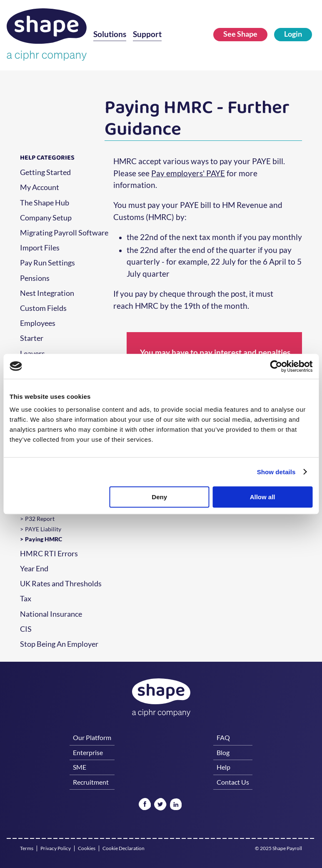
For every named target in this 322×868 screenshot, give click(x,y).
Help (223, 767)
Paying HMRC (44, 539)
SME (80, 767)
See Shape (240, 34)
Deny (159, 497)
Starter (32, 338)
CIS (26, 629)
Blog (223, 752)
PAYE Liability (43, 529)
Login (293, 34)
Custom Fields (43, 308)
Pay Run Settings (47, 263)
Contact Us (233, 782)
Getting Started (45, 173)
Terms (27, 848)
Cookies (87, 848)
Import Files (40, 248)
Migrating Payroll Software (64, 233)
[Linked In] (176, 805)
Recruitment (91, 782)
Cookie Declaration (124, 848)
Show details (276, 472)
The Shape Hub (45, 203)
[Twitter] (160, 805)
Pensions (35, 278)
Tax (26, 599)
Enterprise (88, 752)
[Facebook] (145, 805)
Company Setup (46, 218)
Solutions (110, 34)
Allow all (263, 497)
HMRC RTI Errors (49, 554)
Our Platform (92, 737)
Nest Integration (47, 293)
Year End (34, 569)
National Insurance (51, 614)
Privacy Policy (56, 848)
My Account (40, 188)
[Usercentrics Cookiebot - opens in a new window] (276, 366)
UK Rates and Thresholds (61, 584)
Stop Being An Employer (59, 644)
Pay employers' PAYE (188, 173)
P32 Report (40, 519)
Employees (38, 323)
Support (147, 34)
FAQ (223, 737)
